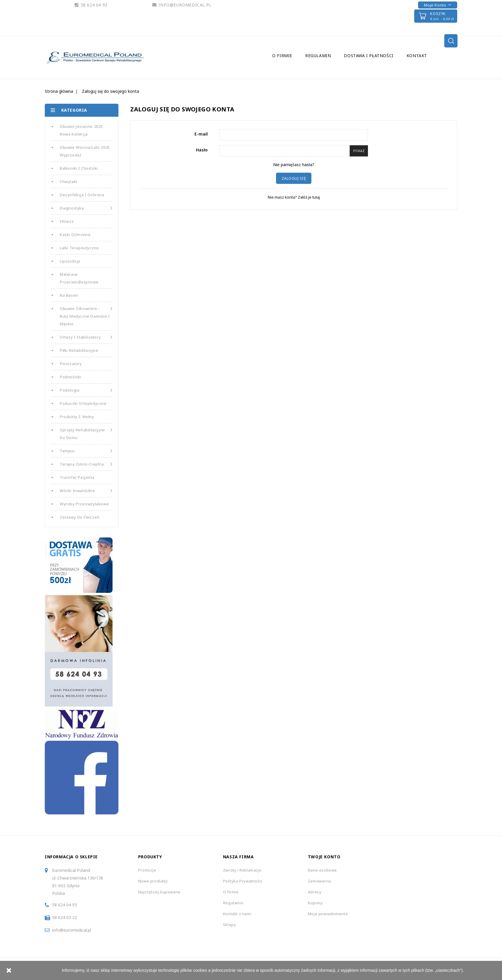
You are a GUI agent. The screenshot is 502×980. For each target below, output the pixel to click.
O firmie (282, 56)
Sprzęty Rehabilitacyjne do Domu (86, 433)
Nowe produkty (153, 881)
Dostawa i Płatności (369, 56)
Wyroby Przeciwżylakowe (84, 504)
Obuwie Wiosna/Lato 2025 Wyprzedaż (85, 151)
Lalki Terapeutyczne (79, 248)
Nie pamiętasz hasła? (294, 165)
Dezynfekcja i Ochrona (82, 195)
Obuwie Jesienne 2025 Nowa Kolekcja (81, 130)
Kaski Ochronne (75, 235)
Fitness (67, 221)
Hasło (202, 150)
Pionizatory (71, 364)
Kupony (315, 903)
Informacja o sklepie (71, 857)
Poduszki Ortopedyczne (83, 403)
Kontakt (417, 56)
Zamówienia (319, 881)
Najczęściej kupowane (159, 892)
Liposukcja (70, 261)
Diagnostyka (86, 208)
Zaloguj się (294, 178)
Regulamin (318, 56)
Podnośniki (71, 377)
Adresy (315, 892)
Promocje (147, 870)
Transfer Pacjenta (77, 477)
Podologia (86, 390)
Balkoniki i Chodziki (79, 168)
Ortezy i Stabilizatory (86, 337)
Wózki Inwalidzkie (86, 491)
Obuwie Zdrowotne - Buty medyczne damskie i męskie (86, 316)
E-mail (201, 134)
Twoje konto (324, 857)
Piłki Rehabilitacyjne (79, 350)
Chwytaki (68, 182)
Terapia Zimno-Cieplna (86, 464)
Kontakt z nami (237, 914)
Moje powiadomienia (328, 914)
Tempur (86, 451)
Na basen (69, 295)
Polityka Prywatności (243, 881)
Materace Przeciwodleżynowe (79, 278)
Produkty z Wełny (77, 417)
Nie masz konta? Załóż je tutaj (294, 197)
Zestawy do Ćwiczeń (80, 517)
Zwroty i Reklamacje (242, 870)
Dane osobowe (322, 870)
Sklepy (230, 925)
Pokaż (359, 151)
